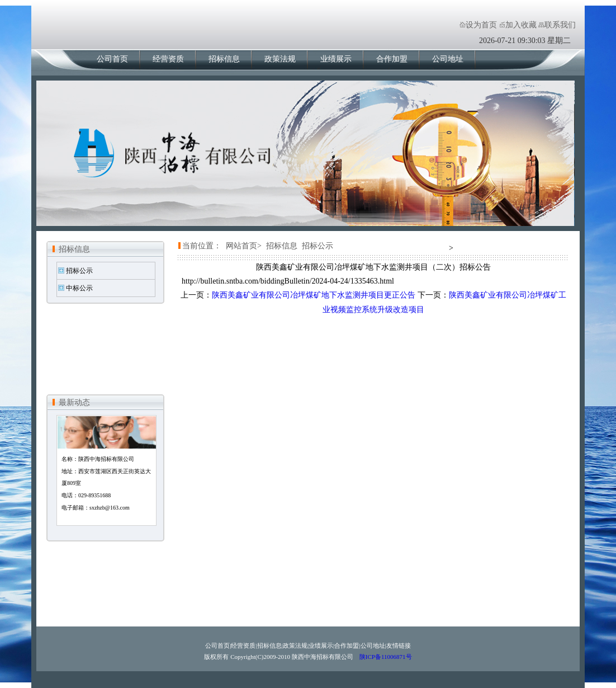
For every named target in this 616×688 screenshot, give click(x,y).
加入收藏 (521, 25)
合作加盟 (392, 59)
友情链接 (399, 645)
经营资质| (244, 645)
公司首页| (218, 645)
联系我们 (560, 25)
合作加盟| (347, 645)
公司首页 (112, 59)
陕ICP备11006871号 (385, 657)
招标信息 (224, 59)
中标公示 (79, 288)
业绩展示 (336, 59)
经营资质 (168, 59)
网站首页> (244, 246)
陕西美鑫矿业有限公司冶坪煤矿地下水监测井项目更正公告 (314, 295)
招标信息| (270, 645)
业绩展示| (321, 645)
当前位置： (202, 246)
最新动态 (74, 402)
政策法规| (296, 645)
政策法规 (280, 59)
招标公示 (79, 271)
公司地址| (373, 645)
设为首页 (481, 25)
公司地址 (448, 59)
